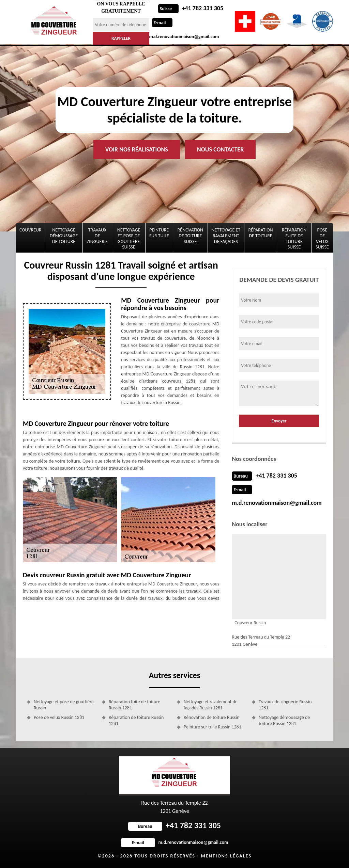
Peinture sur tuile (159, 233)
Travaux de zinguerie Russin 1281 (285, 705)
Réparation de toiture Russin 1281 (136, 720)
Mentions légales (226, 856)
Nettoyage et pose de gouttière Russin (64, 705)
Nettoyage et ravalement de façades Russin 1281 (211, 705)
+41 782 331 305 (191, 8)
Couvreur (31, 230)
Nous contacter (220, 149)
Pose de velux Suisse (322, 238)
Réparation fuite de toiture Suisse (294, 238)
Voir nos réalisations (137, 149)
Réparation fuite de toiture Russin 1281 (134, 705)
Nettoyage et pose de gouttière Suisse (129, 238)
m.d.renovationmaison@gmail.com (277, 503)
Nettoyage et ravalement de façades (226, 236)
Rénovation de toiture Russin (211, 717)
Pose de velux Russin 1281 (59, 717)
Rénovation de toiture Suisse (191, 236)
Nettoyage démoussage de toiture (64, 236)
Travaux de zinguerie (97, 236)
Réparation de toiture (261, 233)
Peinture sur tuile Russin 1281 (213, 727)
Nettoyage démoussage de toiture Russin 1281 (284, 720)
